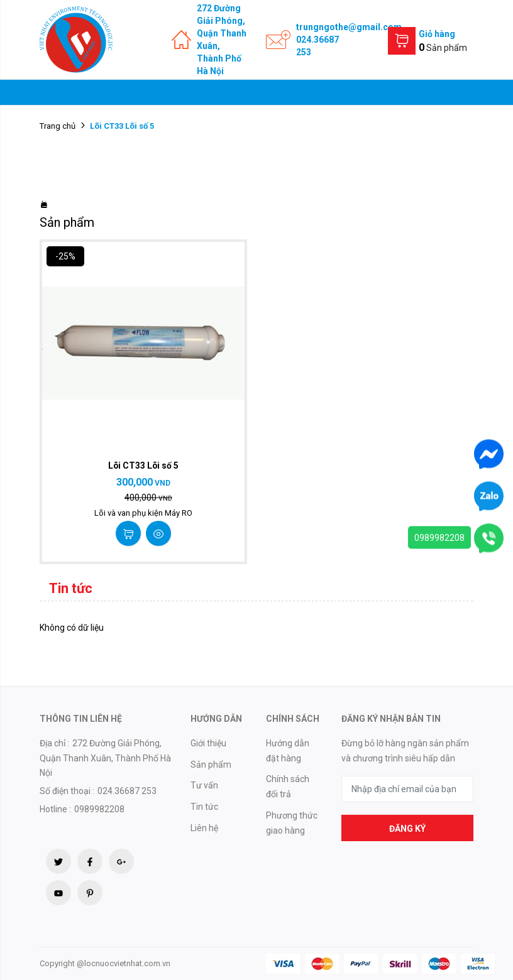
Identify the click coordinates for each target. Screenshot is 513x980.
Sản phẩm (211, 765)
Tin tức (204, 807)
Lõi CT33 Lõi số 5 (143, 465)
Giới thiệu (208, 743)
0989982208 (439, 538)
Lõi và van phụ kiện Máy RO (143, 513)
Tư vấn (204, 785)
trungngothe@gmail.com (349, 27)
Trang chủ (58, 126)
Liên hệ (204, 828)
